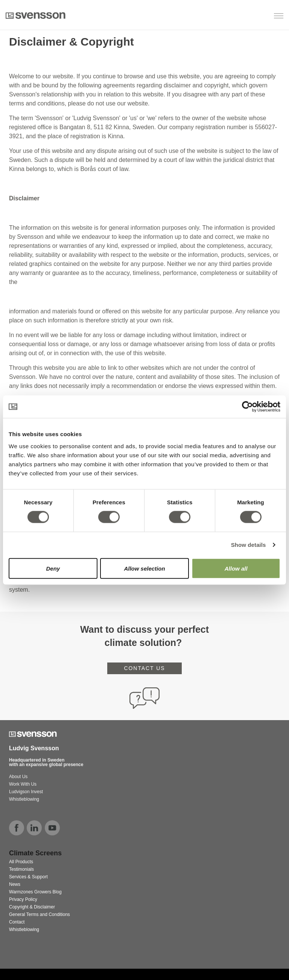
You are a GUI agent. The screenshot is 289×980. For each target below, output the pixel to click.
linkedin (34, 828)
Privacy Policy (23, 899)
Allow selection (144, 568)
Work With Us (23, 784)
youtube (52, 828)
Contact (17, 922)
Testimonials (21, 869)
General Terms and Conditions (40, 914)
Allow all (236, 568)
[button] (245, 16)
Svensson (36, 15)
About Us (18, 777)
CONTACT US (145, 668)
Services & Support (28, 877)
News (15, 884)
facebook (17, 828)
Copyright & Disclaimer (32, 907)
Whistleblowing (24, 799)
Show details (249, 545)
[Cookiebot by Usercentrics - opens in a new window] (247, 407)
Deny (53, 568)
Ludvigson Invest (27, 792)
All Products (21, 862)
